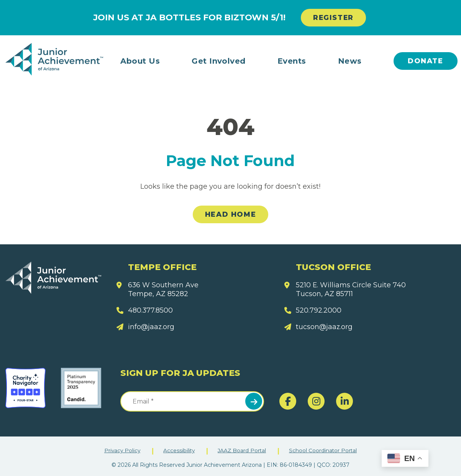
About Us (140, 61)
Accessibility (179, 450)
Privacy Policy (121, 450)
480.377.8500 (151, 310)
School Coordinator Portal (324, 450)
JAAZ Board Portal (242, 450)
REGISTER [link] (333, 18)
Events (292, 61)
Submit (254, 401)
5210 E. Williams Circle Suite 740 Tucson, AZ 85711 (351, 289)
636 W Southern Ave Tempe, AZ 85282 (163, 289)
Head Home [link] (230, 215)
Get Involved (219, 61)
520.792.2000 (319, 310)
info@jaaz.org (152, 327)
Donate (426, 61)
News (350, 61)
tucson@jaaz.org (325, 327)
